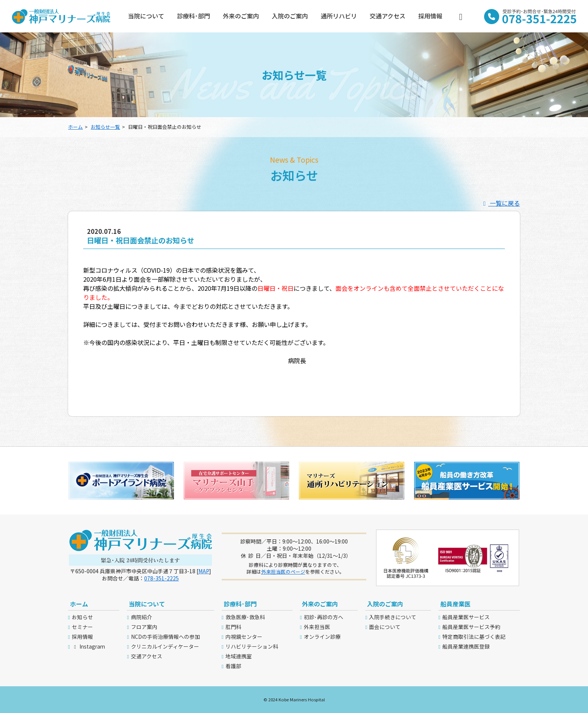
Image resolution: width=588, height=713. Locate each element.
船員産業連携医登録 (466, 646)
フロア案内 (144, 627)
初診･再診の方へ (324, 617)
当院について (146, 16)
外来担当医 (317, 627)
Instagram (88, 646)
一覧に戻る (500, 203)
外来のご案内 (241, 16)
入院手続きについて (393, 617)
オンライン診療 (322, 637)
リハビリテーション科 (252, 646)
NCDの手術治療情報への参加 (165, 637)
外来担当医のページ (283, 572)
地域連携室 (239, 656)
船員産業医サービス (466, 617)
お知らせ (82, 617)
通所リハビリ (339, 16)
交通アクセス (388, 16)
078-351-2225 (161, 578)
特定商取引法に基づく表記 (474, 637)
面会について (385, 627)
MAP (204, 571)
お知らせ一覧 (105, 127)
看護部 (233, 666)
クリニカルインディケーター (165, 646)
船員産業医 (455, 604)
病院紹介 (142, 617)
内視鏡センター (244, 637)
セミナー (82, 627)
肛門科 (233, 627)
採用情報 (430, 16)
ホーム (75, 127)
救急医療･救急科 (245, 617)
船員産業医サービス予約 (471, 627)
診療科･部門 (193, 16)
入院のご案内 (290, 16)
